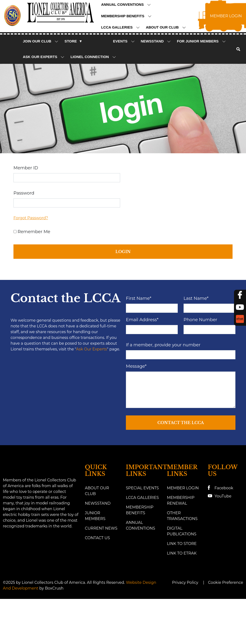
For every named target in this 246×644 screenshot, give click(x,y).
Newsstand (98, 541)
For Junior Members (201, 41)
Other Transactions (182, 553)
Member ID (26, 168)
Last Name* (196, 336)
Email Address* (142, 357)
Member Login (183, 525)
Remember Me (34, 232)
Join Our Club (41, 41)
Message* (136, 404)
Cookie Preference (226, 620)
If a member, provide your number (163, 383)
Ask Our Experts (44, 57)
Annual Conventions (126, 5)
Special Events (142, 525)
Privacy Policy (185, 620)
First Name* (139, 336)
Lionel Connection (93, 57)
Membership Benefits (126, 16)
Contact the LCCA (181, 460)
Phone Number (200, 357)
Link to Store (182, 581)
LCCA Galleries (120, 27)
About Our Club (166, 27)
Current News (101, 566)
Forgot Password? (31, 218)
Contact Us (97, 575)
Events (124, 41)
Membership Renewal (181, 538)
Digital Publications (182, 569)
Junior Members (95, 553)
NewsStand (156, 41)
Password (24, 193)
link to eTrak (182, 591)
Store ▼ (73, 41)
